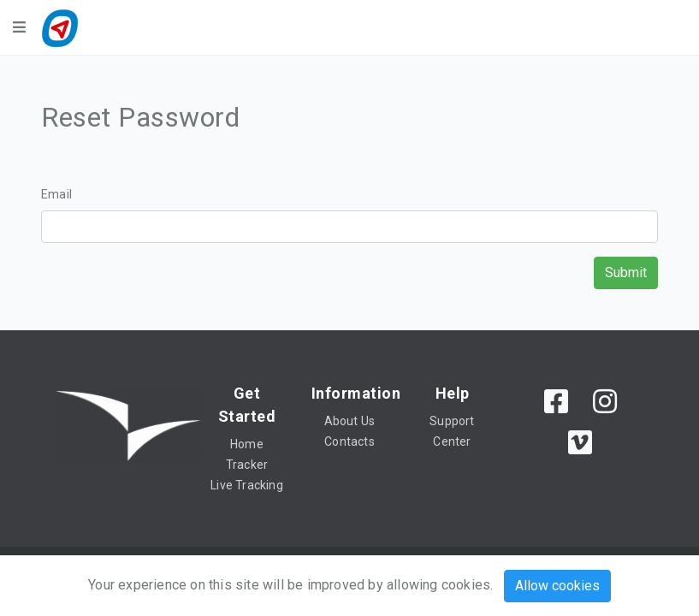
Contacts (349, 441)
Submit (626, 272)
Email (56, 194)
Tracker (247, 465)
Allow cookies (557, 586)
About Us (350, 421)
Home (247, 444)
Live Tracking (247, 485)
